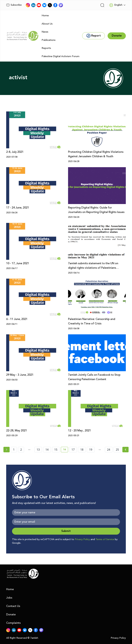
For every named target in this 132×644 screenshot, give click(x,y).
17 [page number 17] (73, 450)
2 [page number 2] (21, 450)
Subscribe (14, 5)
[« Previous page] (7, 450)
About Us (47, 24)
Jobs (9, 598)
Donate (11, 615)
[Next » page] (125, 450)
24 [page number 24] (109, 450)
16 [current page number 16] (66, 450)
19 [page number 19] (91, 450)
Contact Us (13, 606)
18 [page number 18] (82, 450)
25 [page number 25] (117, 450)
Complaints (13, 623)
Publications (49, 40)
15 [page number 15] (56, 450)
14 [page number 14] (47, 450)
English (116, 5)
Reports (46, 48)
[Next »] (126, 450)
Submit (66, 531)
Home (45, 16)
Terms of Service (105, 539)
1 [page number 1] (14, 450)
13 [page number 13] (38, 450)
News (45, 32)
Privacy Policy (82, 539)
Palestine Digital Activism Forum (60, 56)
